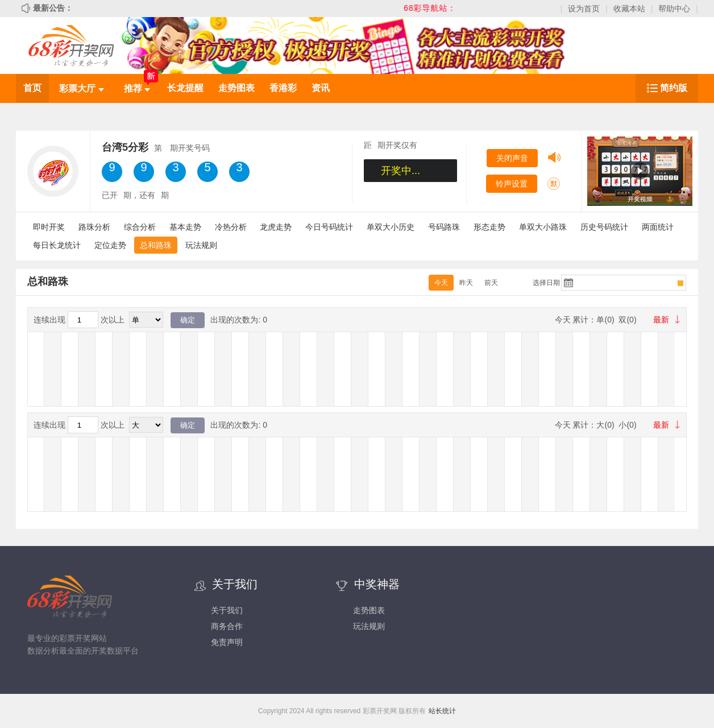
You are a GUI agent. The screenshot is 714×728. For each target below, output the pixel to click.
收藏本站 (629, 9)
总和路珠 (156, 245)
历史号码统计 (604, 227)
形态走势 (489, 227)
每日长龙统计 (57, 245)
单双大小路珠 (543, 227)
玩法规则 (201, 245)
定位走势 (110, 245)
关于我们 (227, 610)
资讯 (321, 88)
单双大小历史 (391, 227)
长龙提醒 (185, 88)
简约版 (674, 88)
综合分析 (140, 227)
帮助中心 (674, 9)
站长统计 (442, 711)
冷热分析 (231, 227)
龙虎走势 (276, 227)
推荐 (137, 88)
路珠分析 (94, 227)
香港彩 (283, 88)
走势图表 (236, 88)
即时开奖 (49, 227)
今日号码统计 (329, 227)
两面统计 (658, 227)
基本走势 (185, 227)
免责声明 (227, 642)
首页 (32, 88)
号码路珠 (444, 227)
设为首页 (584, 9)
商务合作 (227, 626)
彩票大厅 (81, 88)
